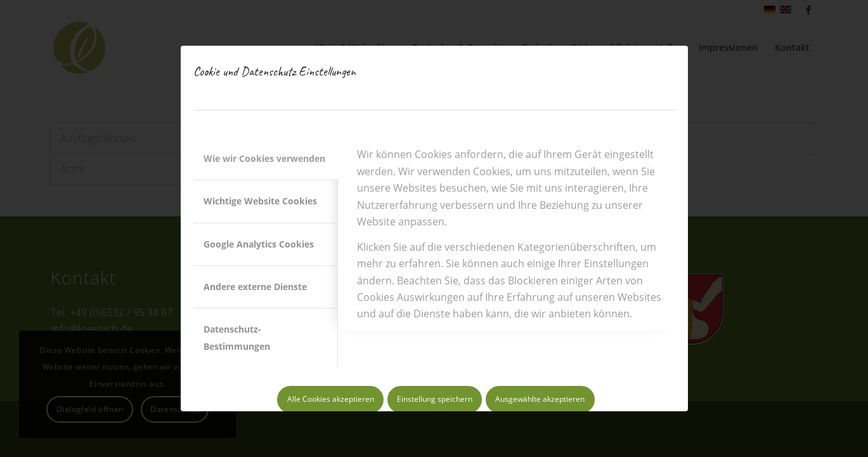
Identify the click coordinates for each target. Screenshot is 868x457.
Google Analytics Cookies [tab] (259, 244)
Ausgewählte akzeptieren (540, 399)
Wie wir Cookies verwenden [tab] (264, 158)
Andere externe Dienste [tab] (255, 287)
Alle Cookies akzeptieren (331, 399)
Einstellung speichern (435, 399)
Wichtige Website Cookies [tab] (260, 201)
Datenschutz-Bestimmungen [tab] (237, 337)
